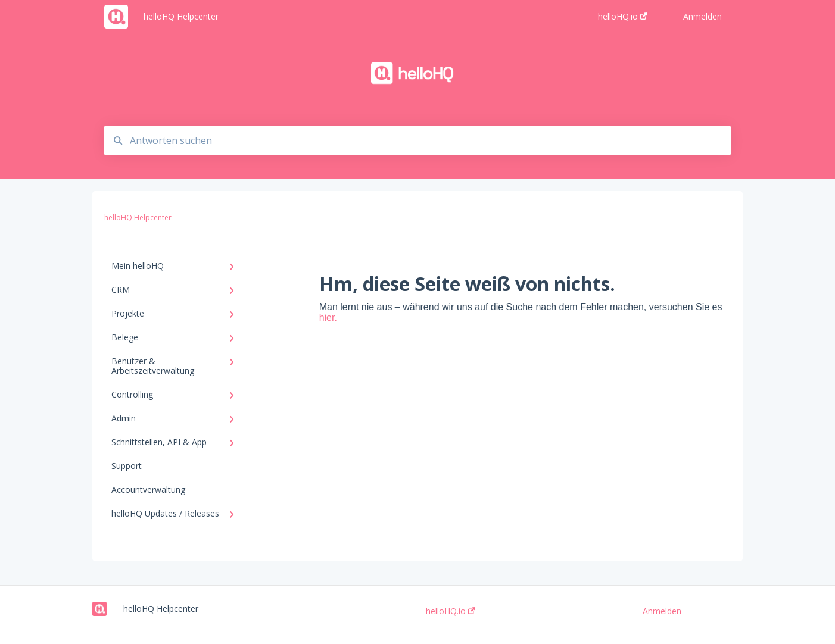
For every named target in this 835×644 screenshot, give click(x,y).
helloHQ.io (451, 611)
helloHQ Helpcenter (181, 16)
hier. (328, 318)
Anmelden (662, 611)
